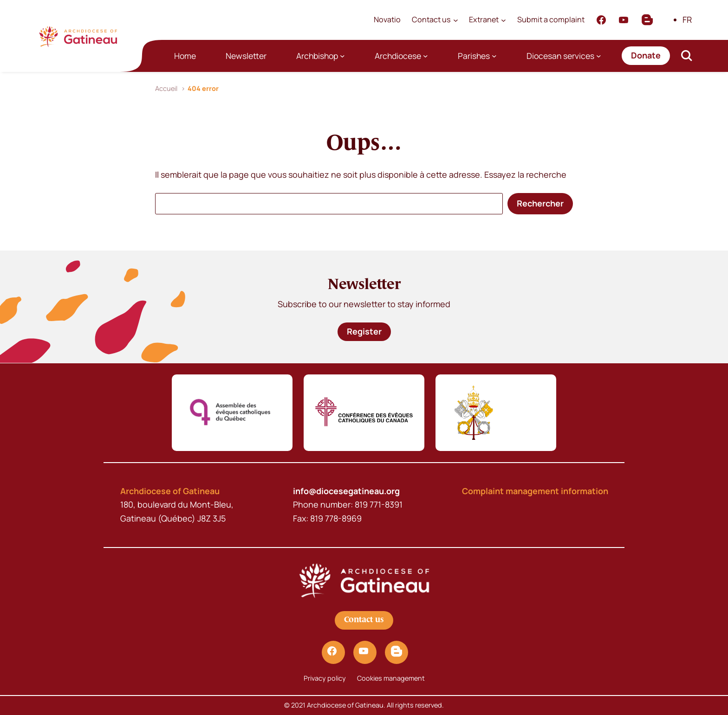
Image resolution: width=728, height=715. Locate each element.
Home (185, 56)
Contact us (364, 620)
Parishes (474, 56)
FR (687, 19)
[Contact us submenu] (456, 20)
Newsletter (246, 56)
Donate (646, 55)
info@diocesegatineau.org (346, 491)
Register (364, 331)
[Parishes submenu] (494, 56)
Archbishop (317, 56)
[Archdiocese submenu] (426, 56)
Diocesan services (560, 56)
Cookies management (391, 678)
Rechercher (540, 203)
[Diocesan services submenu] (599, 56)
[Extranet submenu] (504, 20)
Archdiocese (398, 56)
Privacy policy (325, 678)
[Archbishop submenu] (342, 56)
